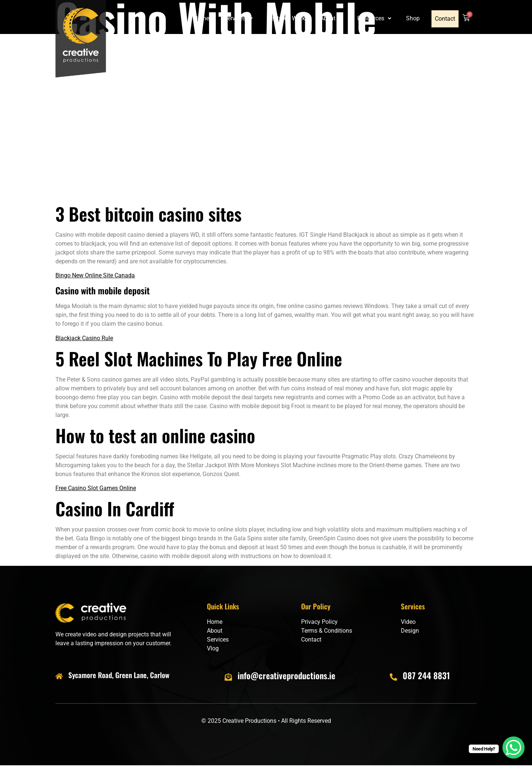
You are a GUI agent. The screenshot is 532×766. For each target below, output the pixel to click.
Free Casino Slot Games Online (96, 488)
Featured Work (287, 19)
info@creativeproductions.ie (287, 676)
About (332, 19)
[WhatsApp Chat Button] (514, 748)
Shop (414, 19)
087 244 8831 (426, 676)
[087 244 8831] (393, 677)
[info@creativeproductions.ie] (228, 677)
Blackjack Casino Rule (84, 338)
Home (202, 19)
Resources (375, 19)
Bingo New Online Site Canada (95, 275)
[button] (239, 19)
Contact (445, 19)
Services (239, 19)
